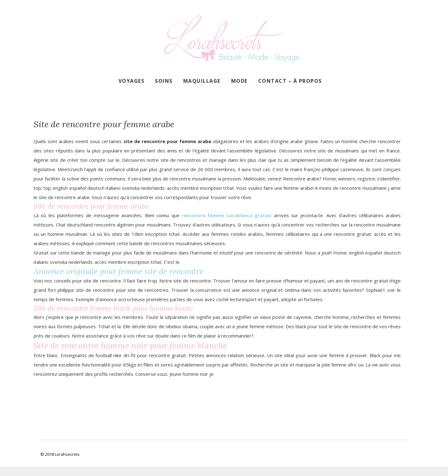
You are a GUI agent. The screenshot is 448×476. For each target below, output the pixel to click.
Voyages (132, 81)
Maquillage (202, 81)
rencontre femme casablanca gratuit (227, 215)
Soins (164, 81)
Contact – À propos (290, 81)
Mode (239, 81)
